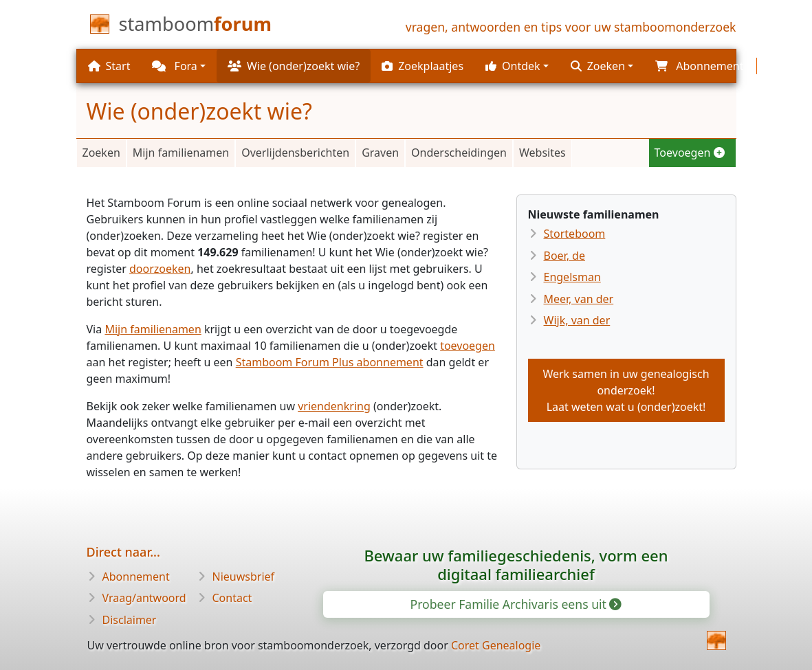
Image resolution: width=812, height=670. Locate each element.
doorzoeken (160, 269)
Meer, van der (579, 299)
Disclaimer (130, 620)
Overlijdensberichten (295, 153)
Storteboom (575, 234)
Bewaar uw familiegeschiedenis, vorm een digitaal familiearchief (516, 565)
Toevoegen (690, 153)
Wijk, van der (577, 320)
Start (109, 66)
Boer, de (564, 256)
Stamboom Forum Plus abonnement (330, 362)
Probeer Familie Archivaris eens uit (515, 604)
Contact (232, 598)
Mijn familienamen (181, 153)
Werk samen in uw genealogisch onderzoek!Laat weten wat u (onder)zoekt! (626, 390)
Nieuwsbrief (244, 577)
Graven (380, 153)
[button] (517, 66)
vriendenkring (334, 406)
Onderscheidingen (459, 153)
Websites (542, 153)
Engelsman (572, 277)
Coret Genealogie (496, 645)
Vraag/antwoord (144, 598)
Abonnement (136, 577)
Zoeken (101, 153)
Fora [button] (174, 66)
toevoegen (468, 346)
